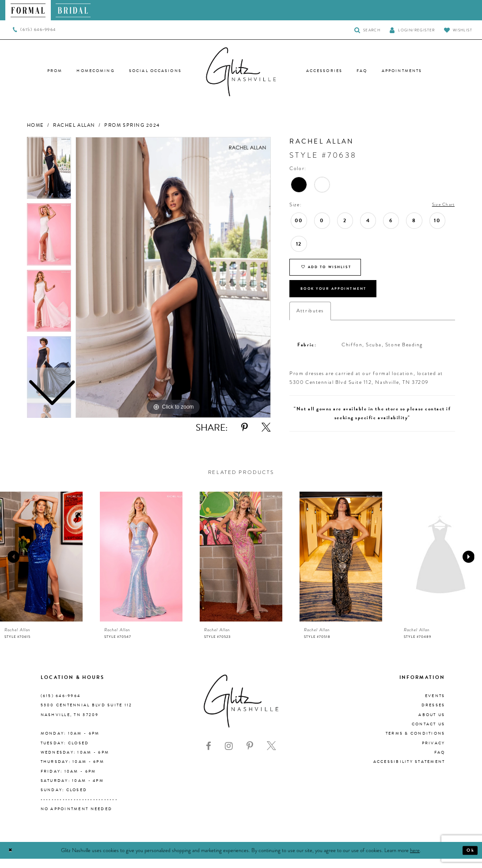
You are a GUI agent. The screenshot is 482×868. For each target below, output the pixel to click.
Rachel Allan (74, 125)
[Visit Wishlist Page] (458, 30)
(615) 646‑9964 (61, 705)
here (415, 860)
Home (36, 125)
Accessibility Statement (409, 771)
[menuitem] (28, 10)
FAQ (440, 762)
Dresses (433, 715)
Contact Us (429, 733)
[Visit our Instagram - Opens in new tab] (229, 755)
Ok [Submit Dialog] (469, 860)
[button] (412, 30)
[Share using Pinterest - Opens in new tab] (245, 428)
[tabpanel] (173, 277)
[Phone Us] (34, 30)
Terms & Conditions (416, 743)
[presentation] (41, 566)
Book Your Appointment (344, 296)
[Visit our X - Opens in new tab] (271, 755)
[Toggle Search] (367, 30)
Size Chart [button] (441, 205)
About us (432, 724)
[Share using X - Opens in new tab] (266, 428)
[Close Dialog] (12, 860)
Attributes (310, 320)
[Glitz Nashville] (241, 72)
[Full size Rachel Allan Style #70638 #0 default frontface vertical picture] (173, 277)
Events (435, 705)
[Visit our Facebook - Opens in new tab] (209, 755)
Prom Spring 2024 (132, 125)
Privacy (434, 752)
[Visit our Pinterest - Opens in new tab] (250, 755)
